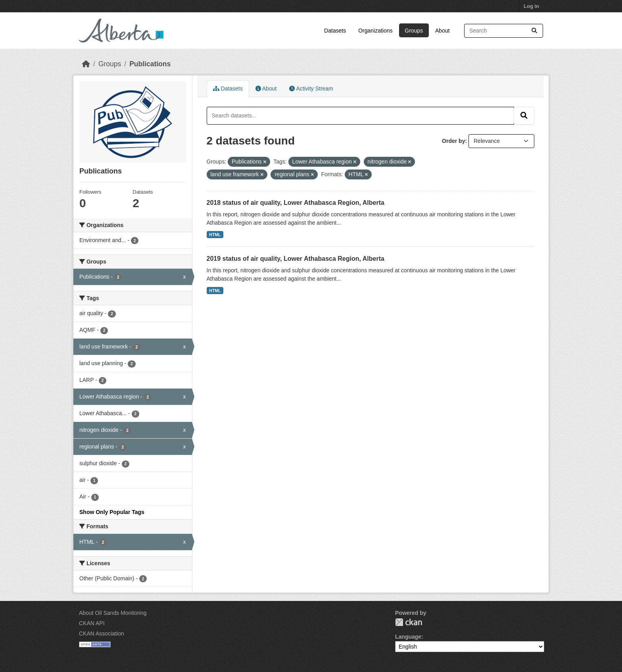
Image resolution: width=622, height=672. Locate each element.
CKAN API (92, 623)
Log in (531, 6)
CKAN (409, 622)
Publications (150, 64)
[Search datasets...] (504, 31)
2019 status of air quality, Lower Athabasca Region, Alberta (296, 259)
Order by (453, 141)
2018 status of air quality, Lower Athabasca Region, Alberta (296, 203)
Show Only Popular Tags (112, 512)
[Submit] (534, 31)
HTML (215, 235)
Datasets (335, 31)
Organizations (375, 31)
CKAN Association (102, 633)
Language (408, 637)
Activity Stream (311, 89)
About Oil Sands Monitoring (113, 613)
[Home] (86, 64)
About (443, 31)
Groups (414, 31)
